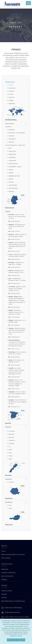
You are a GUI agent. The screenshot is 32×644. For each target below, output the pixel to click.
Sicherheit (4, 594)
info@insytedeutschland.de (12, 612)
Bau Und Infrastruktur (7, 576)
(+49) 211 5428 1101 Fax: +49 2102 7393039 (17, 617)
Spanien (11, 85)
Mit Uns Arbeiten (6, 558)
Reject (22, 640)
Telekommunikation (7, 591)
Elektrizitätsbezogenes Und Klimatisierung (13, 601)
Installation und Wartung (8, 573)
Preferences (11, 640)
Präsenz (3, 551)
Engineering (5, 569)
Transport (4, 598)
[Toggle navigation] (28, 3)
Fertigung (4, 579)
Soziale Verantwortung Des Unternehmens (13, 554)
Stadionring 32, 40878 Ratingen (13, 608)
